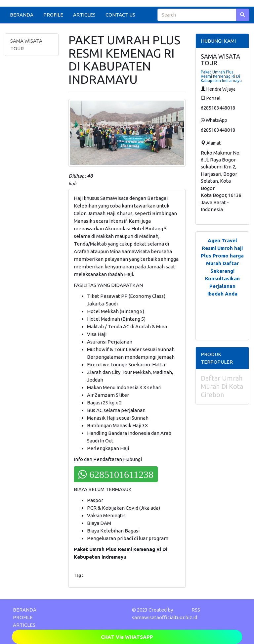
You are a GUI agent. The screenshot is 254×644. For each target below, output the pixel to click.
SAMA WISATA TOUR (26, 45)
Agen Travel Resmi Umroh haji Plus (222, 248)
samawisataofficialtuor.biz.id (165, 617)
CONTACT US (120, 15)
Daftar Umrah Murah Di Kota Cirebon (222, 386)
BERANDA (22, 15)
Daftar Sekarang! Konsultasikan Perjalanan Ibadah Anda (222, 278)
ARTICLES (84, 15)
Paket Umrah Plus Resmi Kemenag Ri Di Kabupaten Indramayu (221, 76)
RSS (196, 610)
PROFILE (53, 15)
